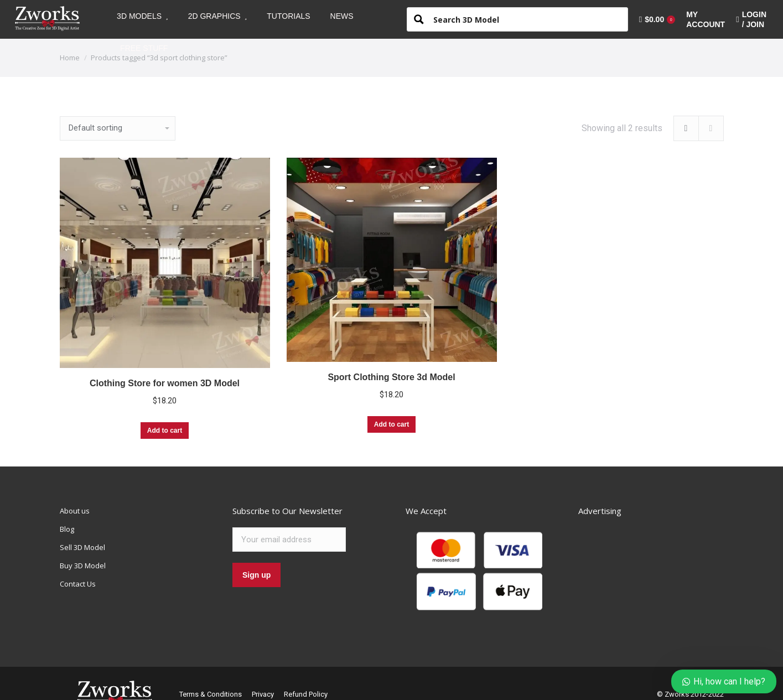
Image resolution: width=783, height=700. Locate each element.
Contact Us (78, 584)
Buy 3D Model (83, 566)
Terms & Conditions (211, 694)
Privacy (263, 694)
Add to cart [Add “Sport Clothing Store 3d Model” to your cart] (391, 424)
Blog (67, 529)
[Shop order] (118, 128)
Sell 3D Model (82, 547)
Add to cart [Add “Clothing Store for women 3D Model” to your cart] (165, 431)
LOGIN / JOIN (751, 19)
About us (75, 511)
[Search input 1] (526, 19)
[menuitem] (142, 16)
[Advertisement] (661, 574)
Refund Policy (306, 694)
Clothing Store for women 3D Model (165, 383)
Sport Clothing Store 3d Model (391, 377)
